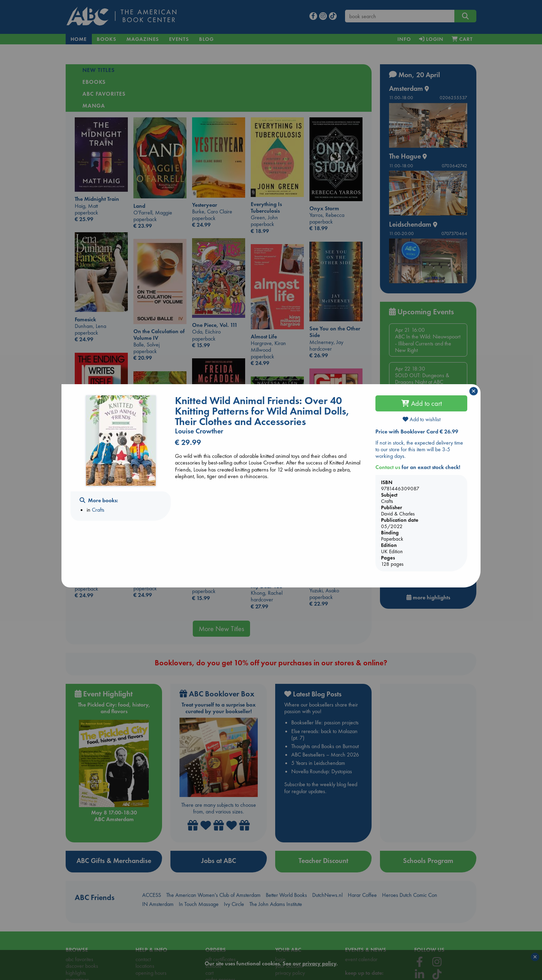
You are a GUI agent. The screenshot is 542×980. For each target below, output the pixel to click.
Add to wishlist (422, 419)
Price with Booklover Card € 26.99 (417, 432)
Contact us (388, 467)
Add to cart (422, 403)
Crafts (98, 510)
